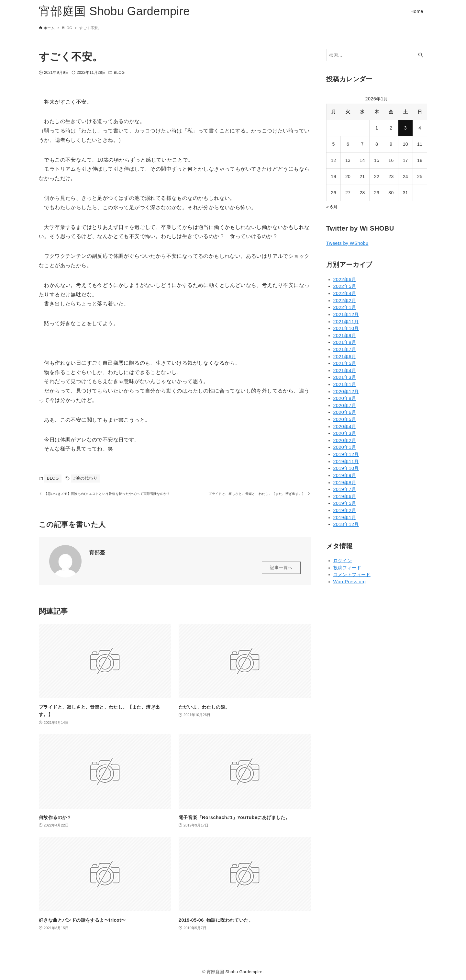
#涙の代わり (86, 478)
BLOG (119, 73)
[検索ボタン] (421, 55)
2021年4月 (345, 370)
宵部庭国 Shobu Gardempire (114, 11)
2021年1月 (345, 384)
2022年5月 (345, 286)
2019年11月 (346, 462)
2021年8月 (345, 342)
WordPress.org (350, 582)
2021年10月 (346, 328)
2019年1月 (345, 518)
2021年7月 (345, 349)
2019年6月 (345, 496)
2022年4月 (345, 293)
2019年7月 (345, 489)
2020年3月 (345, 433)
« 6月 (332, 207)
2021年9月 (345, 336)
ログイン (343, 561)
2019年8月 (345, 483)
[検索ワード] (377, 55)
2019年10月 (346, 468)
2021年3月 (345, 377)
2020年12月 (346, 392)
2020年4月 (345, 427)
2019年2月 (345, 510)
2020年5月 (345, 419)
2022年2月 (345, 301)
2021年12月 (346, 314)
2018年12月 (346, 524)
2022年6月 (345, 279)
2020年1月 (345, 447)
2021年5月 (345, 363)
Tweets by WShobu (347, 243)
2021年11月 (346, 322)
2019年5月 (345, 503)
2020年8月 (345, 398)
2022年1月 (345, 307)
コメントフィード (352, 575)
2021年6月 (345, 357)
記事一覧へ (281, 576)
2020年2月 (345, 440)
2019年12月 (346, 454)
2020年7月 (345, 405)
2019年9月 (345, 475)
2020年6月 (345, 412)
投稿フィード (347, 568)
